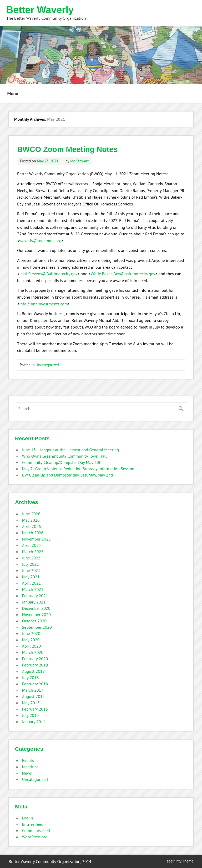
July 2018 (31, 678)
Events (28, 760)
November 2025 (36, 539)
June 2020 (31, 633)
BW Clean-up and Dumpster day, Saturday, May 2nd (67, 475)
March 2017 (33, 690)
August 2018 (34, 671)
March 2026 (33, 533)
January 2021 (34, 602)
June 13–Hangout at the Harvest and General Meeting (70, 450)
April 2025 (32, 545)
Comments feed (36, 830)
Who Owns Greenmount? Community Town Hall (64, 456)
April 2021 (32, 583)
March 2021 (33, 589)
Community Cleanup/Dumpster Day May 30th (62, 462)
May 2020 (31, 640)
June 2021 (31, 570)
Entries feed (33, 824)
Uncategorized (47, 365)
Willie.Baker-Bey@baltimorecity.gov (123, 274)
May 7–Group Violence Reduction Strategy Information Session (78, 469)
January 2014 (34, 722)
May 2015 (31, 703)
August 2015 (34, 696)
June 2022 (31, 558)
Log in (28, 818)
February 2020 (35, 659)
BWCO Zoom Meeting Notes (67, 149)
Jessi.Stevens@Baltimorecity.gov (48, 274)
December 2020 (36, 608)
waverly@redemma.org (40, 241)
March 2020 (33, 652)
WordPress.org (35, 837)
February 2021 (35, 596)
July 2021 (31, 564)
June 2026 (31, 514)
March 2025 (33, 552)
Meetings (30, 767)
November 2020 (36, 615)
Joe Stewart (80, 161)
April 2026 (32, 526)
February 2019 (35, 665)
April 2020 (32, 646)
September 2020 (37, 627)
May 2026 (31, 520)
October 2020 (34, 621)
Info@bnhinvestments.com (44, 304)
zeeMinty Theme (180, 861)
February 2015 (35, 709)
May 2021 (31, 577)
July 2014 (31, 715)
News (27, 773)
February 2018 (35, 684)
